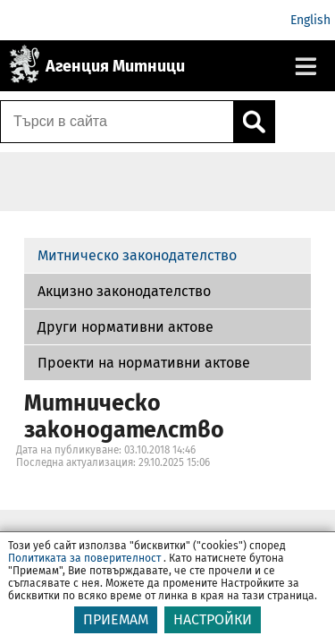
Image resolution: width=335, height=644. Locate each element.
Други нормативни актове (126, 327)
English (310, 20)
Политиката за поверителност (84, 558)
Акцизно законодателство (124, 291)
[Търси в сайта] (117, 122)
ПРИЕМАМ (116, 619)
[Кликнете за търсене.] (254, 122)
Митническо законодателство (137, 255)
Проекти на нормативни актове (144, 363)
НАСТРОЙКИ (213, 619)
